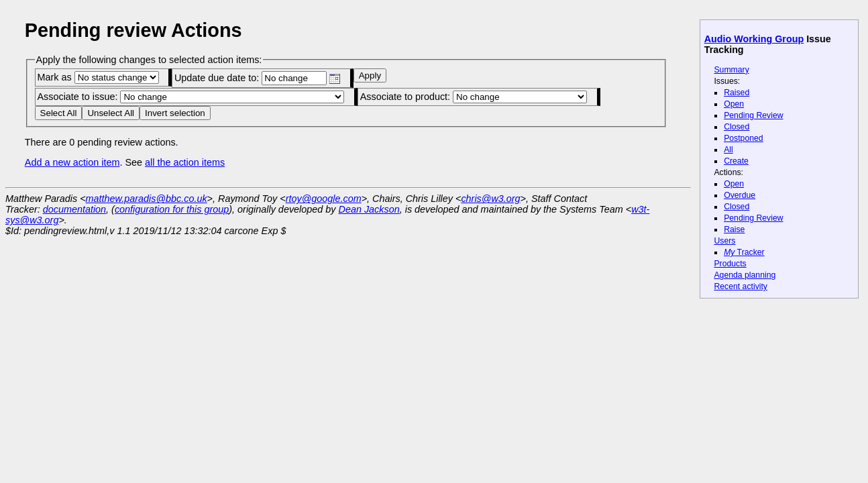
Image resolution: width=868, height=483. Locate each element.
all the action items (185, 162)
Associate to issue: (191, 97)
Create (736, 161)
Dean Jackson (369, 209)
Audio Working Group (754, 39)
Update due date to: (257, 78)
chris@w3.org (490, 199)
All (728, 150)
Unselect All (111, 113)
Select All (59, 113)
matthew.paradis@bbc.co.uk (147, 199)
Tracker (744, 252)
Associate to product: (474, 97)
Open (734, 104)
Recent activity (741, 286)
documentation (74, 209)
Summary (731, 70)
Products (730, 264)
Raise (734, 229)
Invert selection (175, 113)
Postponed (744, 138)
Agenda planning (745, 275)
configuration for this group (172, 209)
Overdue (740, 195)
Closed (737, 127)
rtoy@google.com (324, 199)
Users (724, 241)
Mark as (98, 77)
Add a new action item (72, 162)
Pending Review (753, 115)
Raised (737, 93)
